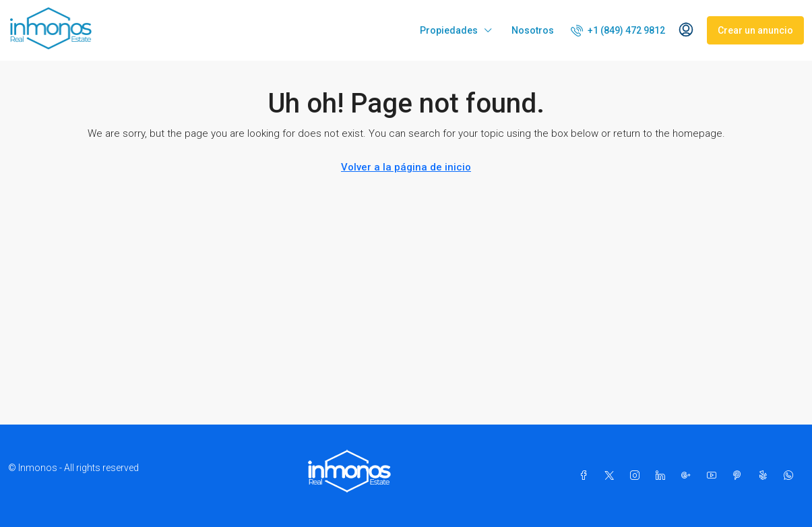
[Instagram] (637, 476)
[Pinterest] (740, 476)
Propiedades (449, 30)
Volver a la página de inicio (406, 167)
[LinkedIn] (663, 476)
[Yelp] (766, 476)
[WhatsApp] (791, 476)
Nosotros (533, 30)
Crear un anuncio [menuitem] (755, 30)
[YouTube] (714, 476)
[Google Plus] (689, 476)
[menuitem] (618, 30)
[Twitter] (612, 476)
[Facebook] (586, 476)
